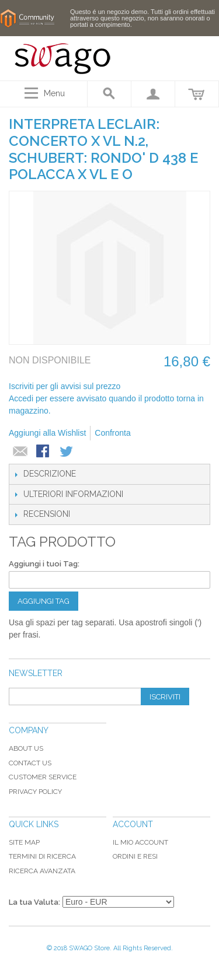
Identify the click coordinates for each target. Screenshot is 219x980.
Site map (24, 842)
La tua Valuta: (34, 902)
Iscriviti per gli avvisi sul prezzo (65, 386)
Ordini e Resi (135, 856)
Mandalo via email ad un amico (20, 452)
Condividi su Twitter (67, 452)
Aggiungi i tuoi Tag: (44, 564)
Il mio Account (140, 842)
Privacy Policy (35, 792)
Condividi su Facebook (44, 452)
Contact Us (30, 763)
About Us (26, 748)
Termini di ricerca (42, 856)
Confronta (112, 433)
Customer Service (43, 777)
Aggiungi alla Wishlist (47, 433)
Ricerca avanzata (42, 871)
